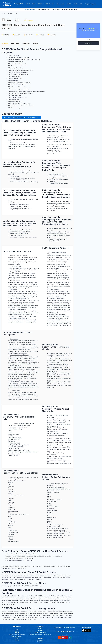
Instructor (8, 19)
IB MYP (41, 4)
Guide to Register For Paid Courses (40, 634)
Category (18, 19)
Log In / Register (91, 4)
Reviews (36, 43)
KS (82, 4)
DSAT (76, 4)
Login (40, 628)
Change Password (40, 632)
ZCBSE (17, 21)
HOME (28, 4)
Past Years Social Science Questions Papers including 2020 (21, 118)
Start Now (88, 43)
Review (26, 19)
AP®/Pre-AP (50, 4)
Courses (33, 9)
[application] (35, 4)
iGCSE (70, 4)
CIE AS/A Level (17, 636)
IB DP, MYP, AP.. (19, 4)
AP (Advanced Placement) (17, 635)
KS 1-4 (17, 640)
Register (40, 630)
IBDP (34, 4)
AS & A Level (61, 4)
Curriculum (15, 43)
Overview (5, 43)
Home (27, 9)
